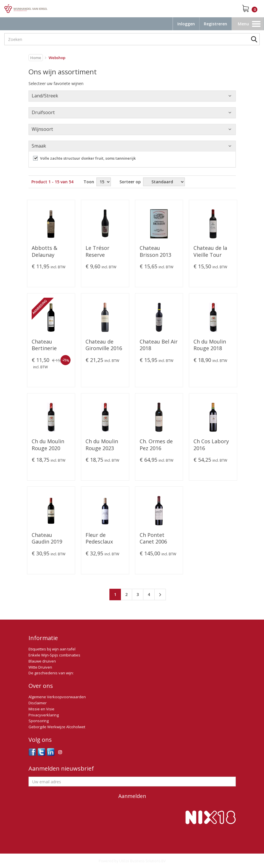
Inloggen (186, 24)
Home (36, 58)
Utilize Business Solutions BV (142, 861)
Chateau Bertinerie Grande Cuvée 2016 (49, 345)
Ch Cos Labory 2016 (211, 445)
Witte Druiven (40, 667)
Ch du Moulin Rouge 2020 (48, 445)
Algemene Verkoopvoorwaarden (57, 697)
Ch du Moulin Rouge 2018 (210, 345)
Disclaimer (38, 703)
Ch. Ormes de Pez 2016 (156, 445)
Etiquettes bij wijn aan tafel (52, 649)
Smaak (39, 146)
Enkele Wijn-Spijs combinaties (54, 655)
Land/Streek (45, 96)
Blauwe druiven (42, 661)
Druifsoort (43, 112)
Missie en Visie (41, 709)
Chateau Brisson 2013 (155, 251)
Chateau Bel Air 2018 (159, 345)
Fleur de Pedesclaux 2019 (99, 539)
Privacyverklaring (44, 715)
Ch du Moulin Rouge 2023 (102, 445)
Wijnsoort (42, 129)
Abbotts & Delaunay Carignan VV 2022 (47, 252)
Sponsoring (39, 721)
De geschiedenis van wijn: (51, 673)
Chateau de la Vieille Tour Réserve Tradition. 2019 (212, 252)
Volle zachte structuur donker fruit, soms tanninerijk (88, 158)
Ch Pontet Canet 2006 (153, 538)
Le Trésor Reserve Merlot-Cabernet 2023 (103, 252)
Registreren (215, 24)
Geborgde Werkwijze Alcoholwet (57, 727)
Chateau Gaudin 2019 (47, 538)
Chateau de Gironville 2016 (104, 345)
